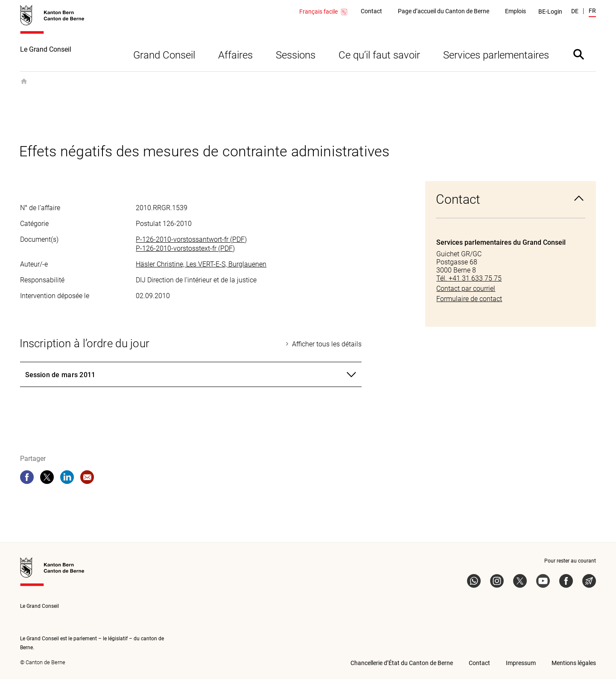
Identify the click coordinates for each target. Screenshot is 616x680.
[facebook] (27, 478)
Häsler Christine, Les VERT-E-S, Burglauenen (201, 265)
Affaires (235, 56)
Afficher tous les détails (327, 345)
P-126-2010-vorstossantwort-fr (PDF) (191, 240)
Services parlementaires (496, 56)
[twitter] (47, 478)
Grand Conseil (164, 56)
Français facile (324, 12)
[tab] (191, 375)
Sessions (296, 56)
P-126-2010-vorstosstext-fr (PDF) (185, 249)
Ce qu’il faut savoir (379, 56)
